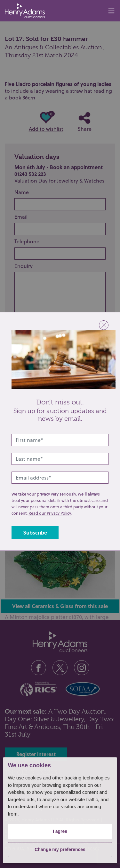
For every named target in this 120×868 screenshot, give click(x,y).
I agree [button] (60, 831)
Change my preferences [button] (60, 849)
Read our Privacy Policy (50, 513)
